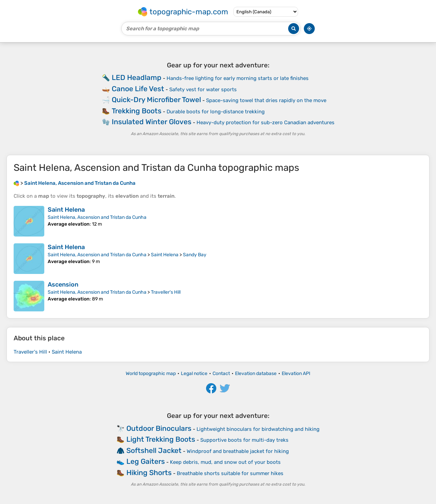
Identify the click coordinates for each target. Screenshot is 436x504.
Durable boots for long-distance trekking (216, 112)
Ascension (63, 284)
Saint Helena (66, 210)
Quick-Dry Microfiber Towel (156, 100)
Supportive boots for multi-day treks (244, 440)
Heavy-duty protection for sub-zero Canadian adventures (266, 123)
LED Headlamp (137, 77)
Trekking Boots (137, 111)
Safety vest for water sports (203, 90)
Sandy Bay (195, 255)
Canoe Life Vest (138, 89)
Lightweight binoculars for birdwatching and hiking (258, 429)
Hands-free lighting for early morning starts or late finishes (238, 78)
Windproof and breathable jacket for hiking (238, 451)
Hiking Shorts (149, 473)
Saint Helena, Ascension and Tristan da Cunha (97, 217)
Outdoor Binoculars (159, 428)
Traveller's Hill (166, 292)
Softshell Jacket (154, 450)
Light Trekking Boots (161, 439)
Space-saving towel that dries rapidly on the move (266, 100)
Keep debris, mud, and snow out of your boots (225, 462)
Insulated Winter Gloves (152, 122)
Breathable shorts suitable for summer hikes (230, 473)
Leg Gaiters (146, 461)
